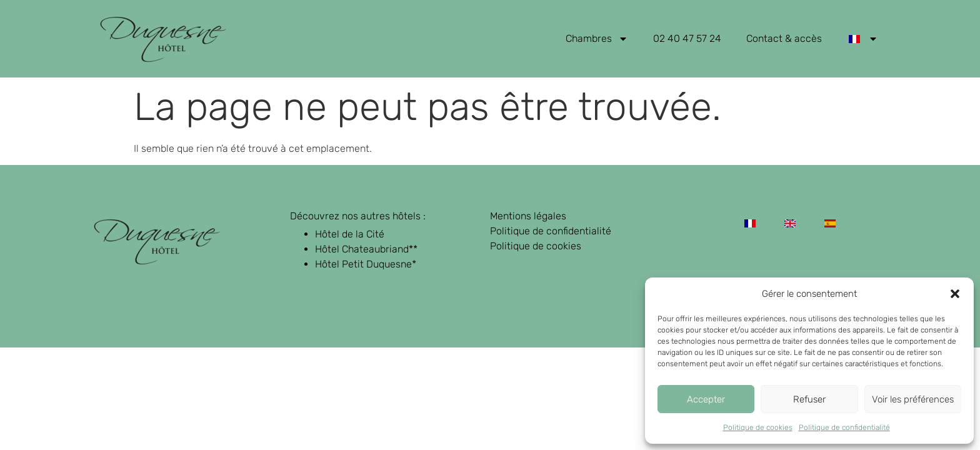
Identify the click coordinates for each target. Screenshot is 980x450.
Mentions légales (528, 216)
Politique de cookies (758, 427)
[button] (955, 294)
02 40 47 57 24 (687, 38)
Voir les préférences (913, 399)
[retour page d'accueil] (163, 39)
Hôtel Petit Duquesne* (366, 264)
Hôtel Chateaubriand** (366, 249)
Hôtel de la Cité (350, 234)
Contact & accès (784, 38)
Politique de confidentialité (844, 427)
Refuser (809, 399)
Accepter (706, 399)
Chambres (597, 39)
